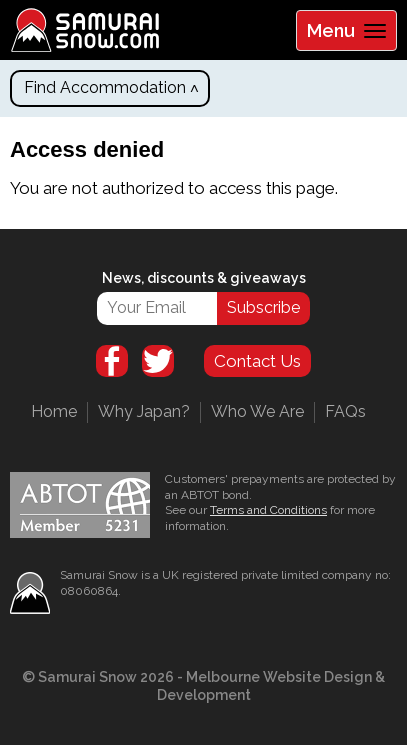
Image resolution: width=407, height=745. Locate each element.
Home (54, 411)
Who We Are (257, 411)
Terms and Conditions (268, 510)
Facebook (112, 361)
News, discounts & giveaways (204, 278)
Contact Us (257, 361)
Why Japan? (144, 411)
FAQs (345, 411)
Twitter (158, 361)
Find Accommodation (105, 87)
